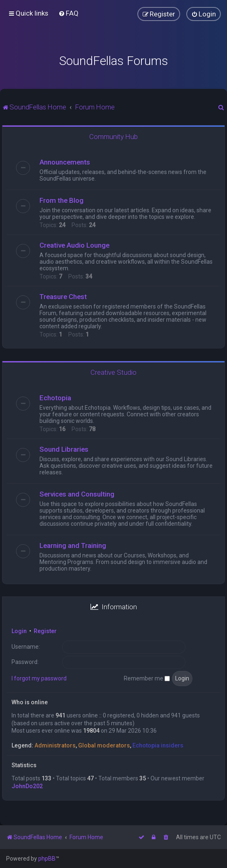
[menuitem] (68, 13)
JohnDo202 (27, 786)
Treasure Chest (63, 297)
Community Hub (113, 137)
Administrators (55, 745)
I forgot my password (39, 678)
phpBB (47, 859)
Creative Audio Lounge (74, 245)
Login (19, 631)
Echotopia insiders (158, 745)
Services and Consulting (77, 494)
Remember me (147, 678)
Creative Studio (113, 372)
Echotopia (55, 398)
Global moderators (104, 745)
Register (45, 631)
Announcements (65, 162)
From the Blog (61, 200)
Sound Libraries (64, 449)
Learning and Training (73, 545)
